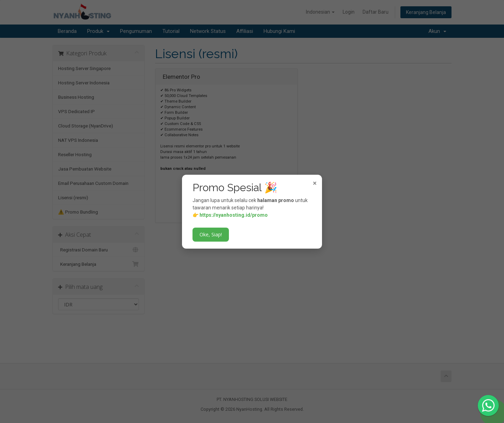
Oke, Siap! (211, 234)
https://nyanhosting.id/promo (234, 215)
